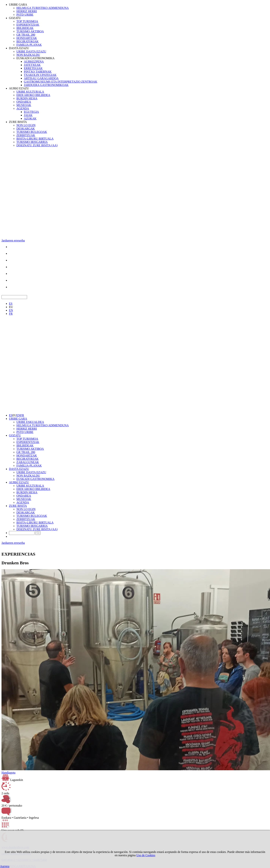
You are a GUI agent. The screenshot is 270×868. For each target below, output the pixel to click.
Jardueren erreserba (13, 240)
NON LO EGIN (26, 125)
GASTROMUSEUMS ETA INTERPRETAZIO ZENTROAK (61, 82)
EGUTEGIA (31, 112)
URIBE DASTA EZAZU (31, 51)
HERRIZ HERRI (27, 11)
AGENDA (23, 108)
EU (11, 307)
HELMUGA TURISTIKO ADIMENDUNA (43, 8)
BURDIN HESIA (27, 98)
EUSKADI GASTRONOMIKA (35, 58)
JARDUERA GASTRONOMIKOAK (46, 85)
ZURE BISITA (18, 122)
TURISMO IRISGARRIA (32, 142)
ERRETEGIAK (33, 68)
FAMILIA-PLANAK (29, 45)
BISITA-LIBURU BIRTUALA (35, 139)
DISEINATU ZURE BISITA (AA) (37, 145)
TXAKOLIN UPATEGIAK (40, 75)
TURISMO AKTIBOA (30, 31)
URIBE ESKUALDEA (30, 422)
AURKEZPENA (34, 62)
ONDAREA (24, 102)
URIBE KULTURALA (30, 92)
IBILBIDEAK (25, 28)
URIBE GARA (18, 5)
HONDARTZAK (27, 38)
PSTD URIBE (25, 15)
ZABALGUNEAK (28, 462)
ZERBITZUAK (26, 135)
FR (11, 314)
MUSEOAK (24, 105)
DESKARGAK (26, 129)
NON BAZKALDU (28, 55)
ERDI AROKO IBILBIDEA (33, 95)
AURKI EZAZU (19, 88)
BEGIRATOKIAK (28, 41)
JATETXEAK (32, 65)
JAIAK (28, 115)
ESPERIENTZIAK (28, 25)
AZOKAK (30, 119)
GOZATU (15, 18)
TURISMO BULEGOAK (32, 132)
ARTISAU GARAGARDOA (41, 78)
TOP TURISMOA (27, 21)
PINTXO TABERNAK (38, 72)
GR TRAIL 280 (26, 35)
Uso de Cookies (146, 855)
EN (11, 310)
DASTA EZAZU (19, 48)
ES (11, 304)
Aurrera (5, 866)
